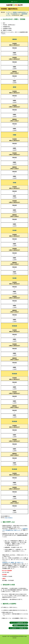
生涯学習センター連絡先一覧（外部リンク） (13, 562)
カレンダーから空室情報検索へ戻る (18, 623)
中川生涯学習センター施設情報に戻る (18, 628)
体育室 (15, 182)
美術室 (15, 87)
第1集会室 (14, 469)
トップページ (9, 12)
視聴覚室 (15, 39)
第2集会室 (14, 421)
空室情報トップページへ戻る (20, 625)
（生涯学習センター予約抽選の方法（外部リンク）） (15, 529)
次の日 (10, 518)
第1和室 (14, 278)
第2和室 (14, 230)
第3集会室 (14, 374)
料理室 (15, 135)
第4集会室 (14, 326)
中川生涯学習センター (16, 14)
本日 (6, 518)
